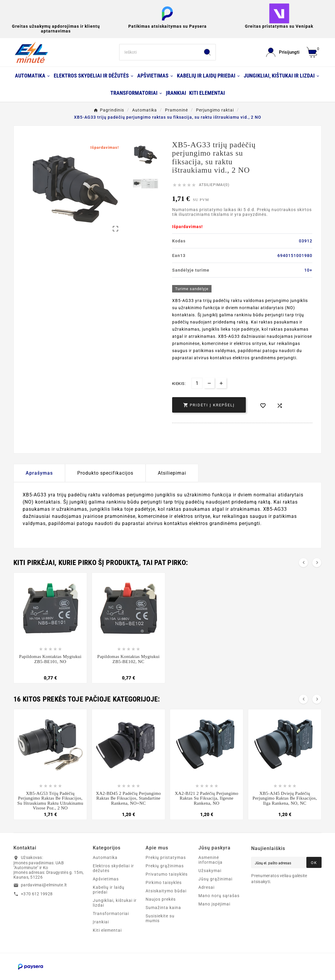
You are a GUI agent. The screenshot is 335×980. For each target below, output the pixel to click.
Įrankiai (101, 922)
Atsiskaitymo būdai (166, 891)
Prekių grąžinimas (165, 866)
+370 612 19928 (37, 894)
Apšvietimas (106, 879)
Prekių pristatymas (166, 857)
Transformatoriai (111, 914)
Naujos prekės (161, 899)
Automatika (105, 857)
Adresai (206, 887)
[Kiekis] (197, 383)
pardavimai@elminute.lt (44, 885)
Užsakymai (210, 871)
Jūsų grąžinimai (215, 879)
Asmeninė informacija (210, 860)
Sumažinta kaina (163, 908)
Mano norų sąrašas (219, 896)
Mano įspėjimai (214, 904)
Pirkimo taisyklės (164, 883)
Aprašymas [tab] (39, 473)
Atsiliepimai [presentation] (172, 473)
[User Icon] (283, 52)
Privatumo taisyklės (167, 874)
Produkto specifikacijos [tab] (105, 473)
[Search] (159, 52)
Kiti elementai (107, 930)
